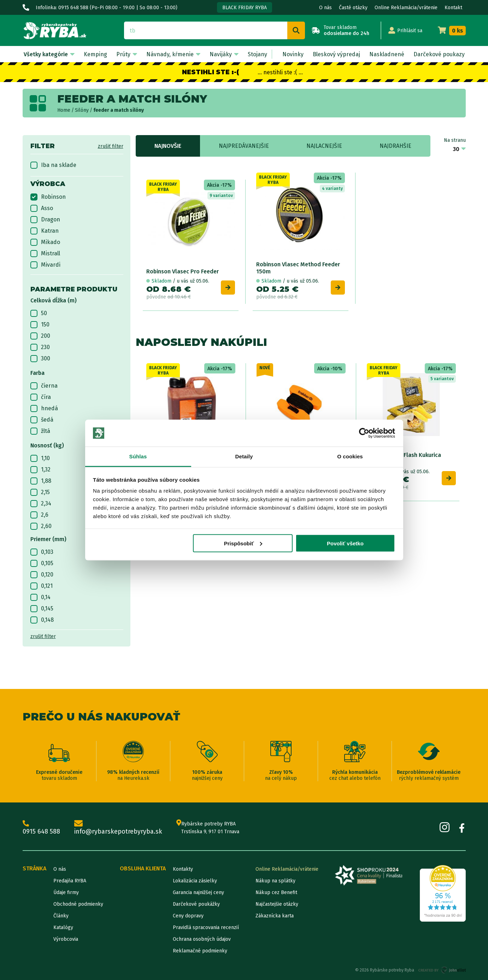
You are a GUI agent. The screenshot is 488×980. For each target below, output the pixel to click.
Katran (45, 231)
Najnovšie (168, 146)
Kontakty (183, 869)
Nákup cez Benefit (276, 892)
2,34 (41, 504)
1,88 (41, 481)
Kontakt (453, 8)
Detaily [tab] (244, 456)
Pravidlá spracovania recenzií (206, 927)
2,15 (40, 492)
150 (40, 325)
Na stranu (455, 140)
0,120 (42, 575)
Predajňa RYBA (70, 881)
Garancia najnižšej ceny (198, 892)
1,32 (40, 470)
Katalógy (63, 927)
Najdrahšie (395, 146)
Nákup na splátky (275, 881)
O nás (325, 8)
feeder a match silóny (119, 110)
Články (61, 916)
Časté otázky (353, 8)
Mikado (45, 242)
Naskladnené (387, 54)
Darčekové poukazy (439, 54)
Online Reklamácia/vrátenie (406, 8)
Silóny (82, 110)
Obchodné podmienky (78, 904)
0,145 (42, 609)
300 (40, 359)
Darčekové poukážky (196, 904)
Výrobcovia (66, 939)
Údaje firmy (66, 892)
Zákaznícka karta (275, 916)
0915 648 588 (41, 828)
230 (40, 347)
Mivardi (45, 265)
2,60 (41, 526)
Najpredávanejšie (244, 146)
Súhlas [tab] (138, 456)
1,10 (40, 458)
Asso (42, 208)
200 (40, 336)
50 (39, 313)
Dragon (45, 220)
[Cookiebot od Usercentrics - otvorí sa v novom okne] (364, 433)
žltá (40, 431)
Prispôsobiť (243, 543)
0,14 (40, 597)
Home (64, 110)
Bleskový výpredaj (336, 54)
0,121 (42, 586)
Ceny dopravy (188, 916)
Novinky (293, 54)
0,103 (42, 552)
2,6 (39, 515)
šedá (42, 420)
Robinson (48, 197)
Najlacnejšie (324, 146)
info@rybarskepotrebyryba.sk (118, 828)
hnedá (44, 408)
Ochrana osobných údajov (202, 939)
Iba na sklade (53, 165)
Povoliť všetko (345, 543)
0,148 (42, 620)
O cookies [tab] (350, 456)
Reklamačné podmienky (200, 951)
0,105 (42, 563)
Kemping (95, 54)
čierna (44, 386)
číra (41, 397)
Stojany (257, 54)
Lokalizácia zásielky (195, 881)
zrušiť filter (111, 146)
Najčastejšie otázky (277, 904)
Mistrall (45, 254)
